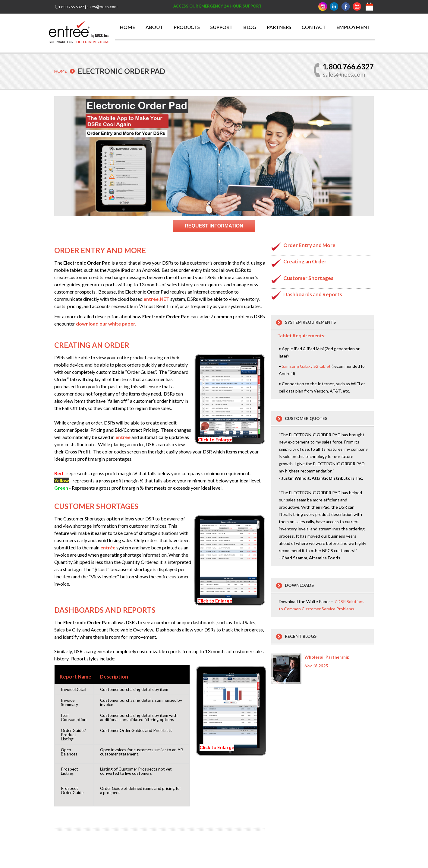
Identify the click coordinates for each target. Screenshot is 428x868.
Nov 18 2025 (316, 665)
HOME (127, 27)
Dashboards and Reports (313, 294)
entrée (123, 437)
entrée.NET (156, 299)
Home (61, 71)
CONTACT (314, 27)
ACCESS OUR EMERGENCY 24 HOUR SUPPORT (217, 6)
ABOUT (154, 27)
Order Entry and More (309, 245)
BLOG (250, 27)
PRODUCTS (187, 27)
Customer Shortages (308, 278)
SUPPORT (222, 27)
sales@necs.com (102, 6)
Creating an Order (305, 261)
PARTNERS (279, 27)
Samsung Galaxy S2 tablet (306, 366)
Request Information (214, 226)
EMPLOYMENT (353, 27)
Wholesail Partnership (327, 657)
